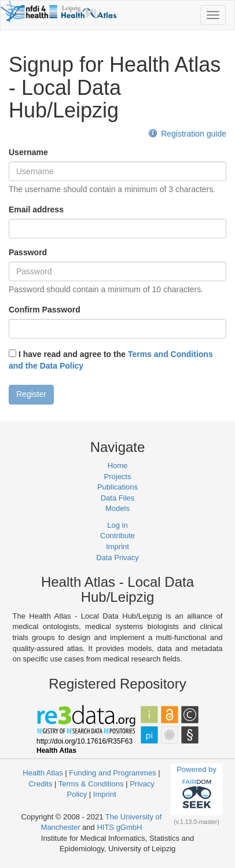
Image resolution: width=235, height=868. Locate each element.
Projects (118, 477)
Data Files (118, 498)
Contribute (117, 536)
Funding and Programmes (112, 773)
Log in (117, 525)
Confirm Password (45, 310)
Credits (40, 784)
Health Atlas (43, 773)
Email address (36, 209)
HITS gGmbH (119, 827)
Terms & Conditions (91, 784)
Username (28, 152)
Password (28, 252)
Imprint (117, 547)
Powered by (197, 789)
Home (118, 466)
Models (117, 508)
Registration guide (187, 134)
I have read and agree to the (111, 360)
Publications (117, 487)
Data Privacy (117, 558)
